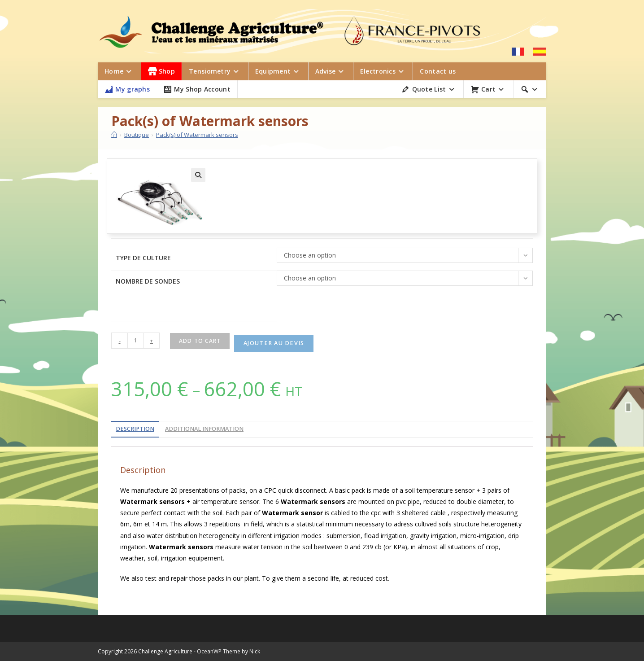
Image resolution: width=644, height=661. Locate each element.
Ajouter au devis (274, 343)
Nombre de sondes (148, 281)
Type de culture (143, 258)
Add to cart (200, 341)
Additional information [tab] (204, 429)
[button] (198, 175)
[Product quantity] (135, 341)
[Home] (114, 135)
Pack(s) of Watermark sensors (197, 135)
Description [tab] (135, 429)
